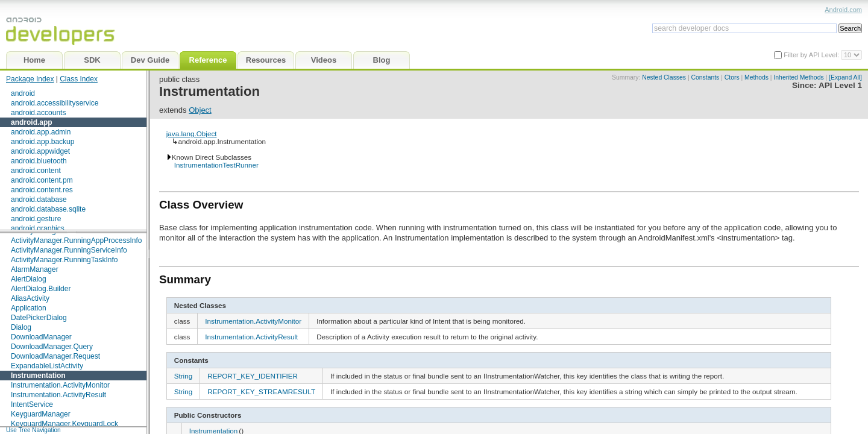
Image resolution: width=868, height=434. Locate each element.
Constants (706, 77)
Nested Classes (664, 77)
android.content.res (42, 190)
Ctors (732, 77)
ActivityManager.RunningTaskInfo (64, 260)
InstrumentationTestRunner (216, 165)
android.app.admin (41, 132)
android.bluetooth (39, 161)
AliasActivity (30, 298)
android (23, 93)
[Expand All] (845, 77)
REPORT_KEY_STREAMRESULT (261, 392)
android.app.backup (42, 142)
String (184, 376)
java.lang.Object (192, 134)
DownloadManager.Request (55, 356)
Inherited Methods (798, 77)
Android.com (843, 10)
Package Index (30, 79)
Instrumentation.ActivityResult (58, 395)
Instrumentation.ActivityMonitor (60, 385)
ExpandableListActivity (47, 366)
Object (200, 110)
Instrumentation (38, 376)
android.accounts (38, 113)
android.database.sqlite (48, 209)
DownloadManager (41, 337)
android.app (32, 122)
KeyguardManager (41, 414)
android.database (39, 200)
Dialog (21, 327)
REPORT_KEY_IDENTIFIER (253, 376)
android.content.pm (42, 180)
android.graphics (38, 228)
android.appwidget (40, 151)
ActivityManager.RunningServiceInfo (69, 250)
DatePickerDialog (39, 318)
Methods (756, 77)
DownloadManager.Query (52, 347)
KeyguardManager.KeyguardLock (64, 424)
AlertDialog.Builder (41, 289)
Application (29, 308)
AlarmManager (35, 269)
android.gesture (36, 219)
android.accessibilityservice (55, 103)
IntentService (32, 404)
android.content (36, 171)
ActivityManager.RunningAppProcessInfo (76, 241)
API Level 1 (840, 85)
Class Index (79, 79)
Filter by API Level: (812, 55)
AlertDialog (29, 279)
